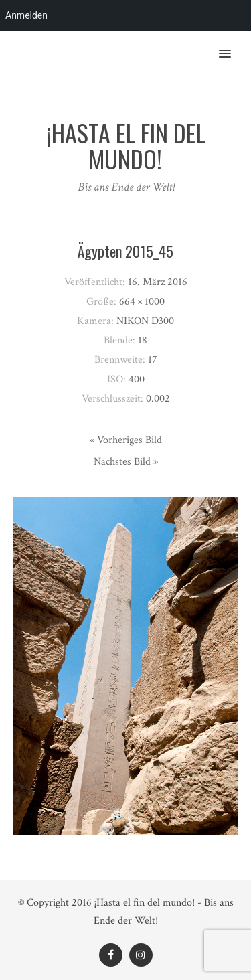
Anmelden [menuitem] (26, 15)
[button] (233, 45)
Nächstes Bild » (126, 462)
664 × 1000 (142, 302)
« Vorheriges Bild (126, 440)
